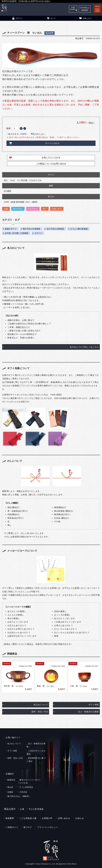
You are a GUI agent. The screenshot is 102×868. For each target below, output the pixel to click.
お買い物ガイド (13, 736)
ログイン (17, 18)
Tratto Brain (72, 863)
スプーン (38, 233)
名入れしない (38, 134)
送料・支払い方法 (40, 710)
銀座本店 (11, 779)
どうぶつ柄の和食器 (79, 229)
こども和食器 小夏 (28, 817)
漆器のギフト (11, 229)
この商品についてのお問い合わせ (51, 164)
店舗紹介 (10, 773)
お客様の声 (47, 817)
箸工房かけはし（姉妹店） (19, 795)
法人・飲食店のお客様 (88, 710)
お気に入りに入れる (51, 158)
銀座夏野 (10, 817)
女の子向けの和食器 (55, 229)
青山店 (10, 786)
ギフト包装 (94, 703)
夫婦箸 (72, 9)
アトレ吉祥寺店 (26, 786)
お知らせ (80, 817)
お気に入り (85, 18)
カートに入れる (52, 143)
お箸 (22, 808)
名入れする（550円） (17, 134)
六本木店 (23, 791)
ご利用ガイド (12, 826)
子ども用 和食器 (36, 808)
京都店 (10, 791)
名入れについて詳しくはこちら (84, 347)
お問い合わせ (64, 817)
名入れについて (41, 703)
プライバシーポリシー (47, 826)
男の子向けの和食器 (32, 229)
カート (51, 18)
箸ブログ (28, 826)
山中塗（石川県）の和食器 (16, 233)
